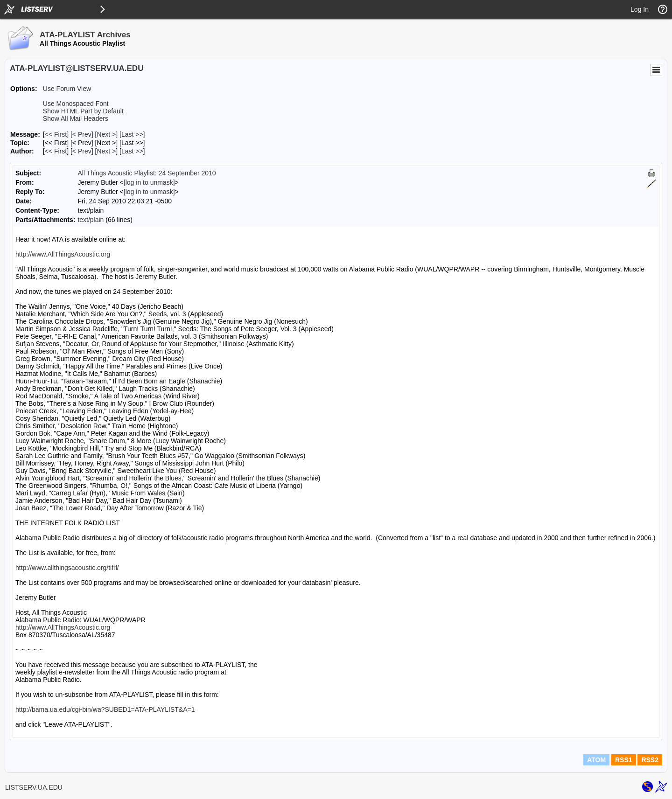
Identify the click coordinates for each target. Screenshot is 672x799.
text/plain (91, 220)
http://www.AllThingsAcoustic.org (63, 254)
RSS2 (650, 760)
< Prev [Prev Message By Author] (82, 151)
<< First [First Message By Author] (56, 151)
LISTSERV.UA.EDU (34, 787)
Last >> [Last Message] (132, 134)
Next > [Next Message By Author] (106, 151)
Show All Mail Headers (76, 118)
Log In (640, 9)
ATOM (596, 760)
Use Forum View (67, 89)
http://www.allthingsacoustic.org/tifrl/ (67, 568)
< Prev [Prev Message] (82, 134)
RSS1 (624, 760)
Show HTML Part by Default (83, 111)
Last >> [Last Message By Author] (132, 151)
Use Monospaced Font (76, 104)
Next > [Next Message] (106, 134)
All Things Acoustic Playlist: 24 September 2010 (147, 173)
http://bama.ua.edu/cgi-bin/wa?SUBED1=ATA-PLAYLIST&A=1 (105, 709)
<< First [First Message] (56, 134)
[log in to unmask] (149, 182)
